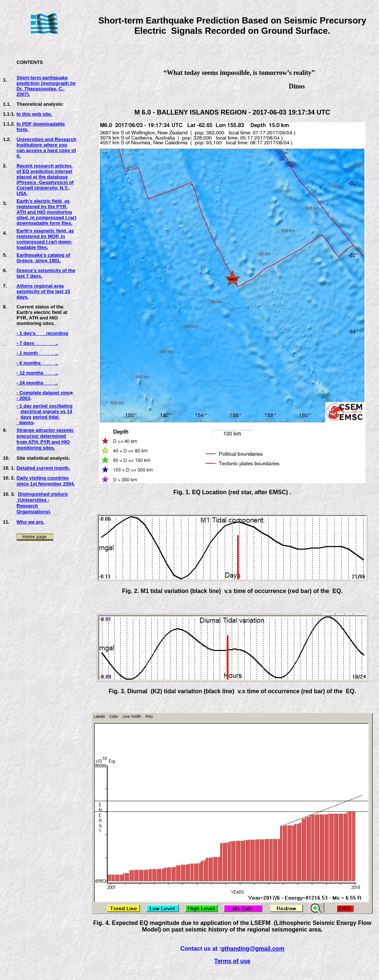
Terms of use (232, 961)
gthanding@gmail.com (253, 949)
